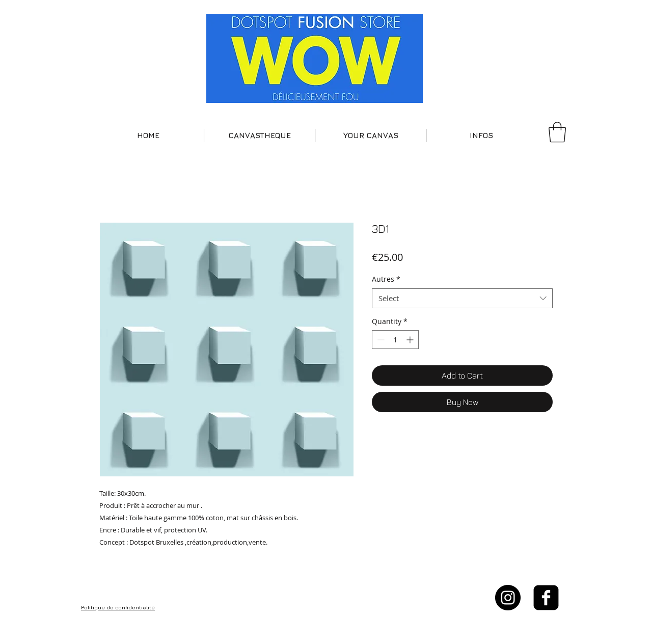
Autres (386, 279)
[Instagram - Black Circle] (508, 598)
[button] (260, 136)
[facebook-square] (546, 598)
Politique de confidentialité (118, 607)
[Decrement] (380, 340)
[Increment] (411, 340)
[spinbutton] (395, 340)
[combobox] (462, 298)
